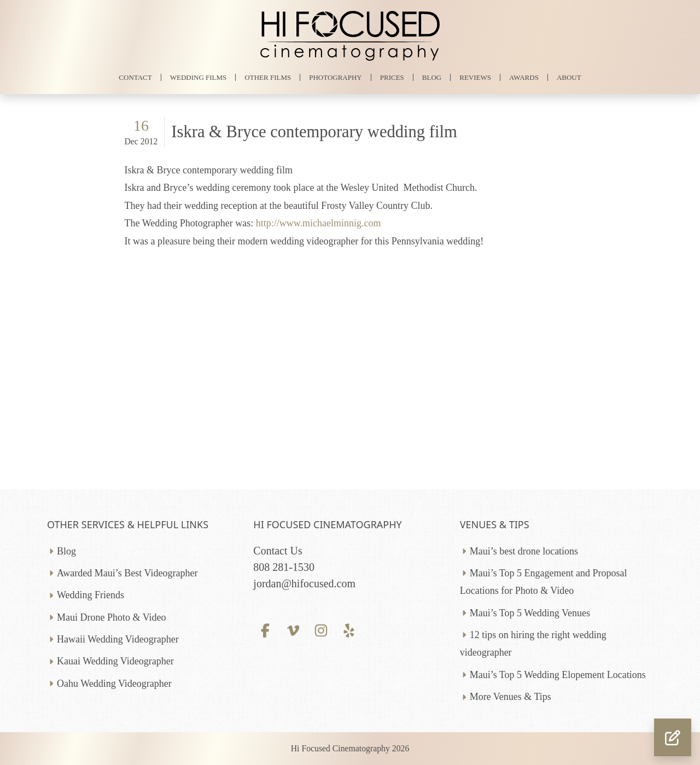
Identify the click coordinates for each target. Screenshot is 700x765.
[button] (673, 737)
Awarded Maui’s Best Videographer (127, 573)
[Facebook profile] (265, 629)
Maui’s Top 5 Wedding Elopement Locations (558, 675)
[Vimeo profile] (293, 629)
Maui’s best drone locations (524, 551)
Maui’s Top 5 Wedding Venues (530, 613)
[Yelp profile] (349, 629)
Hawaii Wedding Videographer (118, 639)
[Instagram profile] (321, 629)
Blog (66, 551)
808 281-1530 (284, 567)
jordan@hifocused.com (304, 583)
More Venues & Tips (511, 697)
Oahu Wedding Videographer (114, 684)
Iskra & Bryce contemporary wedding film (314, 132)
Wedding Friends (91, 595)
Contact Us (278, 551)
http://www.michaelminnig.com (319, 223)
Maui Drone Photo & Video (112, 617)
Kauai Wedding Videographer (115, 661)
